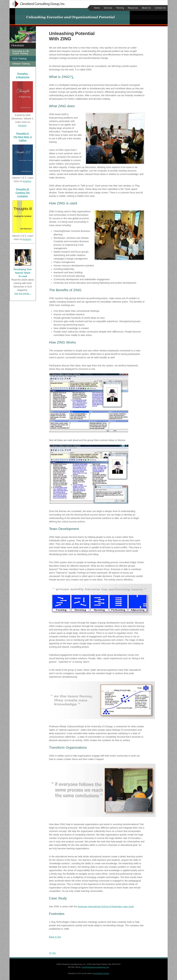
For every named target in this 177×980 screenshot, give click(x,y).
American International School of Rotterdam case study (106, 907)
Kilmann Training (21, 64)
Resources (133, 8)
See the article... (23, 294)
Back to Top (55, 937)
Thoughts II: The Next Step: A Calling (23, 137)
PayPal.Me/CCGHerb (101, 974)
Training (120, 8)
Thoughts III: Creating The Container (23, 193)
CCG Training (20, 59)
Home (97, 8)
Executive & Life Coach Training (21, 52)
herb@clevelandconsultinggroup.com (96, 967)
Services (108, 8)
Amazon (22, 125)
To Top (52, 953)
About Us (146, 8)
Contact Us (160, 8)
